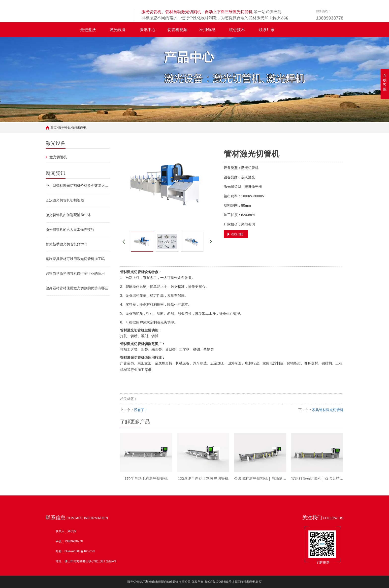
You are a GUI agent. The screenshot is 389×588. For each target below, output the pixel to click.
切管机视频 (177, 30)
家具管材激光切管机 (328, 410)
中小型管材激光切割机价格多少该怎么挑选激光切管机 (78, 186)
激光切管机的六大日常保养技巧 (70, 229)
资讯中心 (148, 30)
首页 (54, 128)
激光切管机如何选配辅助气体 (68, 215)
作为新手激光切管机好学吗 (66, 244)
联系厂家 (267, 30)
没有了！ (141, 410)
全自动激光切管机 (60, 30)
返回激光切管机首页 (248, 582)
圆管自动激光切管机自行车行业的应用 (75, 273)
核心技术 (237, 30)
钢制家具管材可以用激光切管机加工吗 (75, 259)
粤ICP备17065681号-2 (219, 582)
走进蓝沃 (88, 30)
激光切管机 (79, 128)
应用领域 (207, 30)
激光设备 (118, 30)
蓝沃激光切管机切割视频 (65, 200)
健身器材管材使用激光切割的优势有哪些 (77, 288)
